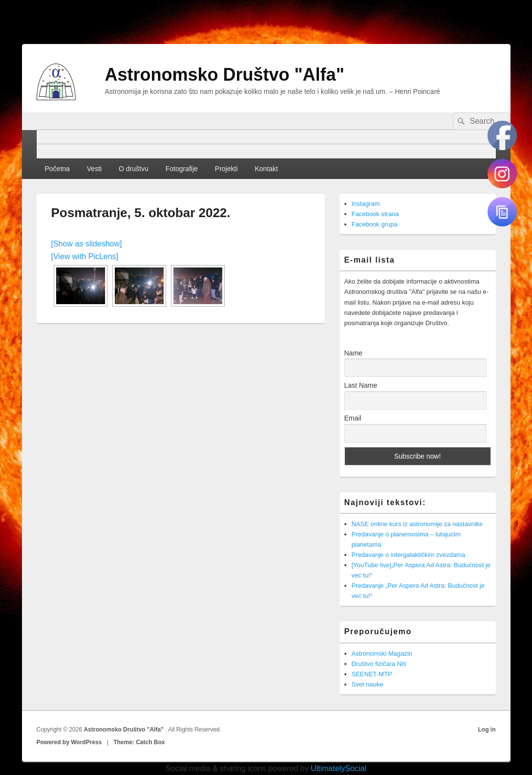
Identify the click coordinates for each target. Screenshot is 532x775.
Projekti (226, 169)
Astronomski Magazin (382, 653)
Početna (57, 169)
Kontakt (266, 169)
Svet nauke (368, 684)
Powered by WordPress (69, 742)
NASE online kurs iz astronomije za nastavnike (417, 524)
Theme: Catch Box (139, 742)
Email (353, 418)
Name (353, 353)
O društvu (134, 169)
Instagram (366, 204)
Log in (487, 730)
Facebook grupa (375, 224)
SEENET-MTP (372, 674)
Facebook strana (375, 214)
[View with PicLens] (85, 256)
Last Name (361, 385)
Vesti (94, 169)
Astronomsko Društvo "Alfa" (225, 75)
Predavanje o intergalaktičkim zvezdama (409, 555)
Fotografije (182, 169)
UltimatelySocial (339, 768)
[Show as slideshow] (87, 244)
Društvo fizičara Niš (379, 664)
